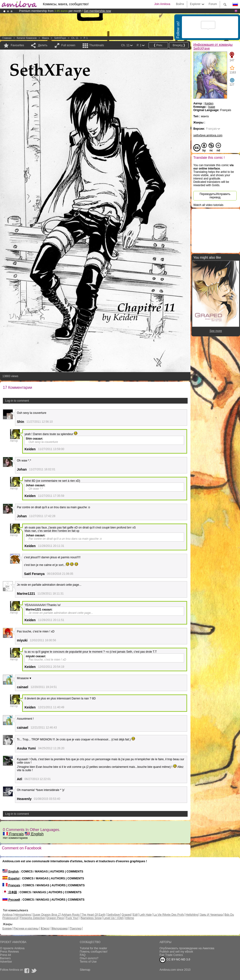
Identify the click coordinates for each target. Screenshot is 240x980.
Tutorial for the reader (93, 948)
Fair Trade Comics (171, 955)
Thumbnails (97, 45)
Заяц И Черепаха (211, 915)
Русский (11, 900)
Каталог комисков (27, 38)
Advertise (6, 962)
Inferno (130, 918)
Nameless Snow (91, 918)
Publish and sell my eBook (176, 952)
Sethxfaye (113, 915)
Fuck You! (72, 918)
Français (13, 834)
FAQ (83, 955)
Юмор (45, 929)
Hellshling (192, 915)
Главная (7, 38)
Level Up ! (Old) (113, 918)
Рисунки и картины (26, 929)
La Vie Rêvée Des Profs (169, 915)
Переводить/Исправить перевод (215, 196)
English (34, 834)
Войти (180, 4)
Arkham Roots (70, 915)
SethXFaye (60, 38)
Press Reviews (9, 952)
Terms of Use (88, 962)
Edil (135, 915)
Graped (126, 915)
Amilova (7, 915)
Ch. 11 (75, 38)
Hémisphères (23, 915)
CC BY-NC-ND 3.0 (175, 960)
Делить (43, 45)
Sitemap (85, 970)
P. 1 (86, 38)
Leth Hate (145, 915)
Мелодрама (60, 929)
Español (11, 878)
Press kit (5, 955)
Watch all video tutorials (208, 205)
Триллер (76, 929)
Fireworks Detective (32, 918)
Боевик (7, 929)
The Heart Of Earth (93, 915)
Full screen (68, 45)
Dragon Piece (55, 918)
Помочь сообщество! (94, 952)
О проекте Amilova (12, 948)
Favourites (17, 45)
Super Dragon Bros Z (46, 915)
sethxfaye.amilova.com (208, 135)
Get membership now (97, 11)
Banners (5, 958)
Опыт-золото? (89, 958)
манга (45, 38)
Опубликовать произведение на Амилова (187, 948)
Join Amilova (162, 4)
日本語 (10, 892)
